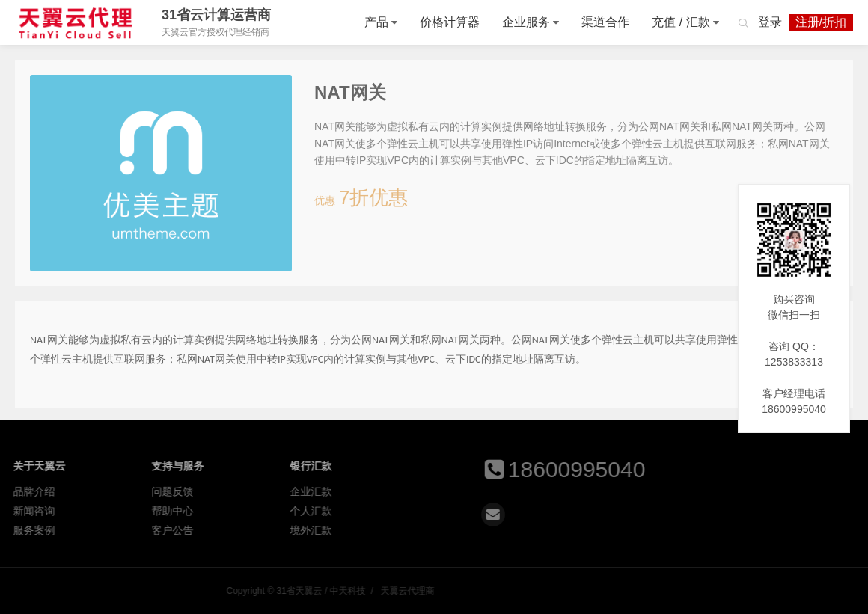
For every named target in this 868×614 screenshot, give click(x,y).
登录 (770, 22)
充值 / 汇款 (681, 22)
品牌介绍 (46, 491)
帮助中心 (184, 511)
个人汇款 (323, 511)
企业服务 (526, 22)
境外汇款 (323, 530)
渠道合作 (605, 22)
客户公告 (184, 530)
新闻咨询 (46, 511)
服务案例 (46, 530)
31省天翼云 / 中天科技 (76, 22)
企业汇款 (323, 491)
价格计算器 (450, 22)
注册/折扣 (821, 22)
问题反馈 (184, 491)
